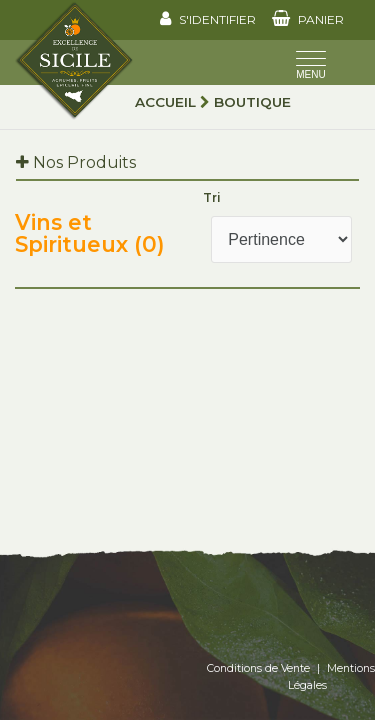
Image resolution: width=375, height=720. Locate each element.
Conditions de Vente (258, 668)
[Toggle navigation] (311, 67)
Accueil (165, 102)
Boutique (252, 102)
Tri (212, 197)
